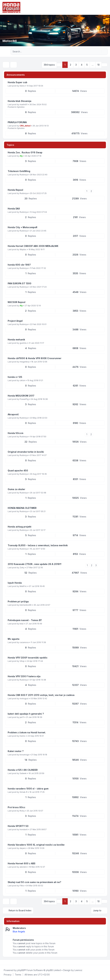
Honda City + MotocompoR (23, 227)
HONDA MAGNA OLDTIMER (22, 508)
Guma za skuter (16, 489)
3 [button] (76, 65)
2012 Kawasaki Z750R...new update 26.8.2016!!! (35, 564)
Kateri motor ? (16, 751)
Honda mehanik (16, 340)
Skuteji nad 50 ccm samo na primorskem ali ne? (34, 882)
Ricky (22, 811)
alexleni (23, 867)
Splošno (21, 107)
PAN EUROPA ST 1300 (20, 283)
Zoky (22, 568)
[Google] (11, 962)
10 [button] (99, 65)
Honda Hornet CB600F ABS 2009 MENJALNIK (33, 246)
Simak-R (24, 792)
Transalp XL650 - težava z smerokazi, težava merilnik (38, 545)
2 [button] (71, 65)
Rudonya (24, 175)
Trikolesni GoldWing (19, 171)
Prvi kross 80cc (17, 807)
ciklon (22, 380)
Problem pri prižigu (18, 601)
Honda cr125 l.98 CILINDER (23, 770)
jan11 (22, 717)
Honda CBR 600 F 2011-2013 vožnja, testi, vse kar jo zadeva (41, 695)
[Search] (99, 52)
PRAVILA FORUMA (17, 122)
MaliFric (23, 586)
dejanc (23, 848)
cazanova (24, 642)
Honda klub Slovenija (20, 101)
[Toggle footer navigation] (106, 962)
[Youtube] (8, 962)
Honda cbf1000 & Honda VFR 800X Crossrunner (35, 358)
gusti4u (23, 343)
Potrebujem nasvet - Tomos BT (25, 620)
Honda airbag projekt (20, 527)
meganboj (24, 362)
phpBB (21, 970)
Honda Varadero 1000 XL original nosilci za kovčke (36, 845)
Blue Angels (19, 931)
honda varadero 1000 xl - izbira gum (28, 789)
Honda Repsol (15, 190)
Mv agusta (14, 639)
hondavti (24, 829)
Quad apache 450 (18, 471)
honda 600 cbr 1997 (19, 265)
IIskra (22, 86)
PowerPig (24, 399)
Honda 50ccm (16, 433)
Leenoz (78, 970)
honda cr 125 (15, 377)
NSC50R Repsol (17, 302)
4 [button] (82, 65)
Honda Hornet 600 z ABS (22, 863)
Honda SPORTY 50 (18, 826)
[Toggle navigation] (106, 7)
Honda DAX (14, 209)
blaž (22, 624)
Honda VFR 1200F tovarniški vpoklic (28, 658)
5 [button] (87, 65)
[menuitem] (8, 975)
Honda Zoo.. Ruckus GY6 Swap (25, 152)
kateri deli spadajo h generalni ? (26, 714)
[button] (104, 65)
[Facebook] (3, 962)
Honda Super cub (17, 82)
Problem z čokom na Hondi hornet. (27, 732)
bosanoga (24, 755)
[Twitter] (6, 962)
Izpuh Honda (15, 583)
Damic (23, 736)
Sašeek (23, 773)
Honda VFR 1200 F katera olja (24, 676)
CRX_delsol (25, 126)
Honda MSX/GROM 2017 (21, 396)
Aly (21, 156)
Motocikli (10, 41)
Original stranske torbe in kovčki (26, 452)
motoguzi (24, 698)
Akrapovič (13, 414)
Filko (22, 886)
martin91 (24, 104)
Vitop (22, 661)
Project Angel (15, 321)
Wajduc (23, 249)
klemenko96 (26, 605)
